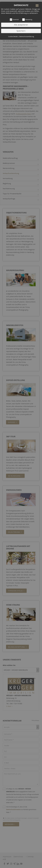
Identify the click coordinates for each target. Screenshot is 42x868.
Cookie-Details (13, 37)
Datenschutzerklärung (27, 37)
